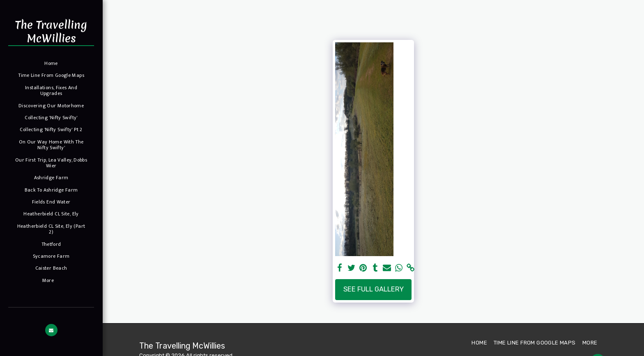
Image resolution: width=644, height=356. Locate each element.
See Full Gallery (374, 289)
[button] (51, 330)
